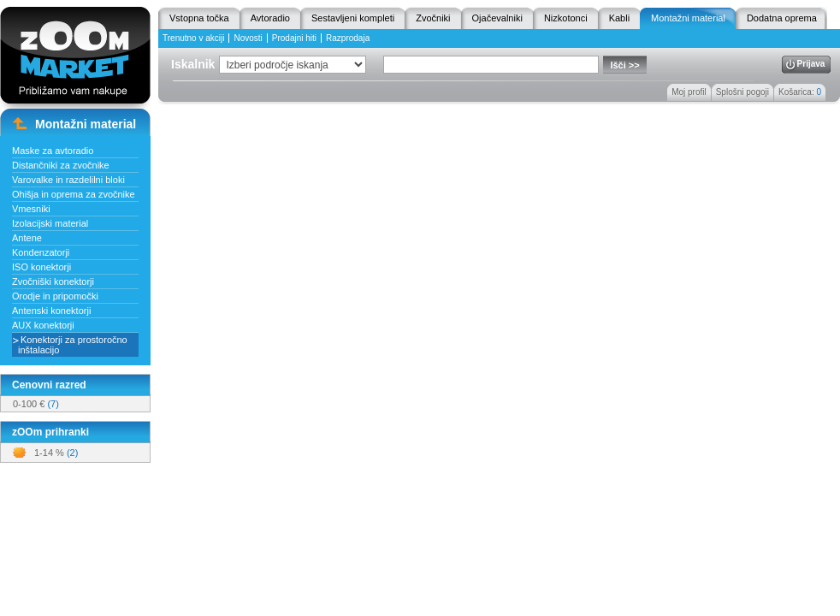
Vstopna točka (199, 18)
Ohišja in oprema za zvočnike (74, 194)
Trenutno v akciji (193, 38)
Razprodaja (348, 38)
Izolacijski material (50, 223)
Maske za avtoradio (53, 151)
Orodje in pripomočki (55, 296)
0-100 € (36, 404)
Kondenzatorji (41, 252)
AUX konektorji (43, 325)
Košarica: (800, 92)
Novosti (248, 38)
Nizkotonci (566, 18)
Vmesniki (31, 209)
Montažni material (688, 18)
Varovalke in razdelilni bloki (68, 180)
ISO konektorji (41, 267)
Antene (27, 238)
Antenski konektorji (51, 311)
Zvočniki (433, 18)
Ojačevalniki (497, 18)
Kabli (619, 18)
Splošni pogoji (742, 92)
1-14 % (56, 453)
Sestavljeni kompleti (353, 18)
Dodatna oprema (782, 18)
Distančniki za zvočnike (61, 165)
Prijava (811, 64)
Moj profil (689, 92)
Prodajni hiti (294, 38)
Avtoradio (270, 18)
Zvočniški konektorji (53, 281)
